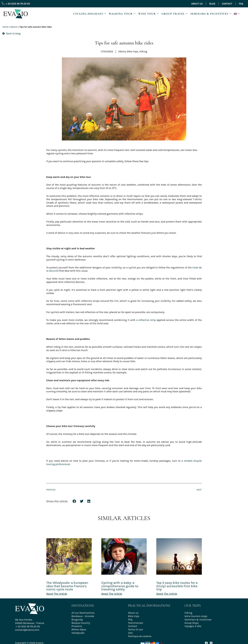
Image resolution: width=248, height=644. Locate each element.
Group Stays (192, 623)
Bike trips (134, 616)
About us (197, 4)
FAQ (241, 4)
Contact (227, 4)
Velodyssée (78, 633)
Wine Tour (149, 14)
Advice (14, 27)
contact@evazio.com (27, 630)
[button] (237, 14)
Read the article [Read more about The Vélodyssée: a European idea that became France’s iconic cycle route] (57, 594)
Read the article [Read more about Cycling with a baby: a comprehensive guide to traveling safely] (112, 594)
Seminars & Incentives (211, 14)
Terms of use (135, 629)
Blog (212, 4)
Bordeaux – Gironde (83, 616)
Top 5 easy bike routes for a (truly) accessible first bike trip (177, 586)
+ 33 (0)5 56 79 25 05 (28, 626)
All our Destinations (83, 613)
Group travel (175, 14)
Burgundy (77, 620)
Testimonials (136, 623)
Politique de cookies (140, 636)
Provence (77, 626)
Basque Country (81, 623)
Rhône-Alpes (79, 629)
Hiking (188, 613)
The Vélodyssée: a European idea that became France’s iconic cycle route (67, 586)
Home (5, 27)
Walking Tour (122, 14)
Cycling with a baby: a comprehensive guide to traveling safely (120, 586)
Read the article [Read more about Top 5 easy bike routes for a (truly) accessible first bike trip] (167, 594)
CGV (130, 633)
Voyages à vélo (193, 626)
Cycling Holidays (90, 14)
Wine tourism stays (196, 616)
